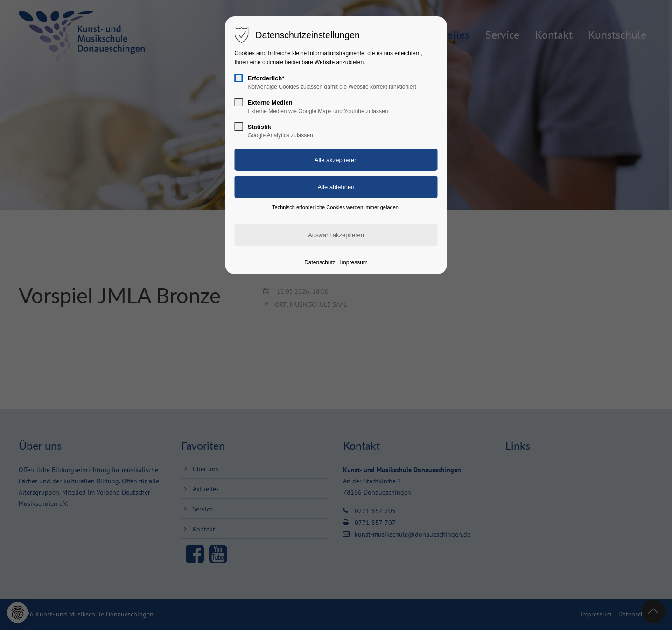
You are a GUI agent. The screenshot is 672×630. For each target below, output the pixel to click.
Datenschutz (320, 262)
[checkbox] (239, 78)
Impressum (353, 262)
